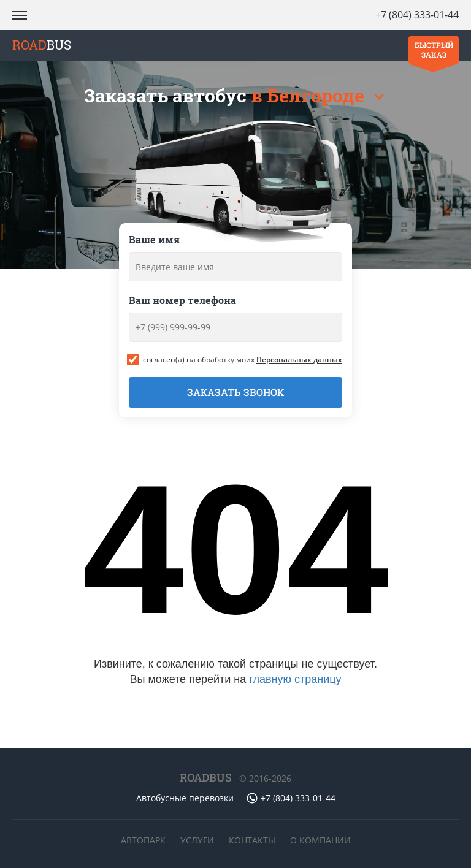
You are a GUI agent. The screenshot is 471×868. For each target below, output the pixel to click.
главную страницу (295, 679)
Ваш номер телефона (182, 300)
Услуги (197, 840)
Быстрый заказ (434, 50)
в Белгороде (310, 95)
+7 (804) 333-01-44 (417, 15)
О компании (320, 840)
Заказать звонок (235, 392)
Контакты (252, 840)
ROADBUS (206, 777)
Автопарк (143, 840)
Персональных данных (299, 360)
